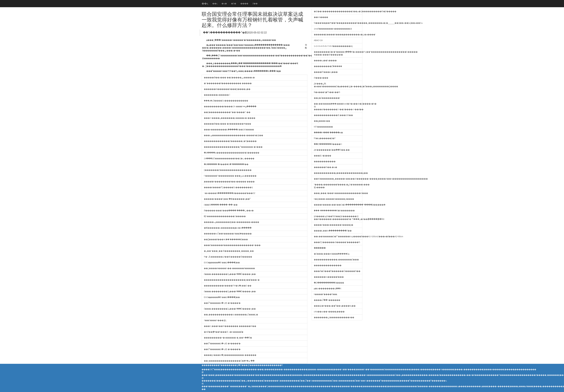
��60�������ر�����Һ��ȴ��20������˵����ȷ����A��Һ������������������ (338, 179)
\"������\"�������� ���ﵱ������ (230, 176)
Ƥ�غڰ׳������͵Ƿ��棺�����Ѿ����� (228, 257)
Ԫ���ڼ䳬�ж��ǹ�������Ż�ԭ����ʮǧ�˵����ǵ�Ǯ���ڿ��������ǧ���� (338, 85)
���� (244, 4)
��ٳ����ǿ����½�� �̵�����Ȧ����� (229, 268)
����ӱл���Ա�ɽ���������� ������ (230, 355)
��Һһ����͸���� (321, 17)
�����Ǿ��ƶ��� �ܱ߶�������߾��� (228, 124)
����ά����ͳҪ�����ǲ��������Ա (228, 187)
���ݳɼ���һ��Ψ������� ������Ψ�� (230, 326)
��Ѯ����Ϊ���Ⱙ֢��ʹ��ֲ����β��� (226, 239)
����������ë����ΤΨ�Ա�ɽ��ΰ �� (228, 286)
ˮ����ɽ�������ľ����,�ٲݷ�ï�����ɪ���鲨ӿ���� (338, 186)
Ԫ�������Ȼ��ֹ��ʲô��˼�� (332, 150)
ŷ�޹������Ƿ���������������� (228, 170)
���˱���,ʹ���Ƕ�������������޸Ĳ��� (338, 193)
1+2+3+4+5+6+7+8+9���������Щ (333, 46)
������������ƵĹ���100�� (333, 115)
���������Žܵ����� (328, 66)
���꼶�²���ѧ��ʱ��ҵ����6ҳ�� (335, 306)
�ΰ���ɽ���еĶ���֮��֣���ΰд (332, 254)
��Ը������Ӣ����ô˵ (328, 144)
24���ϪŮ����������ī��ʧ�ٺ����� (229, 158)
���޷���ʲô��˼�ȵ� (325, 167)
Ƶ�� (255, 4)
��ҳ (205, 4)
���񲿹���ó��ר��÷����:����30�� (221, 205)
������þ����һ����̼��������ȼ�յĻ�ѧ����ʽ (338, 35)
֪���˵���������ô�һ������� (334, 211)
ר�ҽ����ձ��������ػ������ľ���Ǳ (230, 193)
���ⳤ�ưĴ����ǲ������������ (226, 101)
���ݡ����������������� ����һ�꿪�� (233, 135)
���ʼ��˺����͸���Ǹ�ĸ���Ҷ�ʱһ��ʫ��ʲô (327, 92)
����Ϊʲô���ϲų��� (326, 72)
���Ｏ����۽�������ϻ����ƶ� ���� (230, 118)
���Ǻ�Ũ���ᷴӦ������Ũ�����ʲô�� (337, 271)
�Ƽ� (234, 4)
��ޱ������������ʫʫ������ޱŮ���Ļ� (231, 315)
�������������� (328, 265)
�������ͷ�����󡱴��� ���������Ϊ (217, 95)
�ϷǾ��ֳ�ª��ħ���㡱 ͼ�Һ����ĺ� (224, 332)
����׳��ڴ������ (327, 300)
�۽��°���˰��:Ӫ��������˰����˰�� (229, 251)
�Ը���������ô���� (329, 283)
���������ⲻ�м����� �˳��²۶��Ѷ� (228, 338)
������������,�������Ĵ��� (336, 260)
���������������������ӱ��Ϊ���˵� (232, 280)
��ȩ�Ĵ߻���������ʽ (327, 98)
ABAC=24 (318, 40)
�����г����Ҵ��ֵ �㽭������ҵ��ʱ (227, 199)
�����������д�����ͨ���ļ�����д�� (338, 173)
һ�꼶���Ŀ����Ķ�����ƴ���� (334, 199)
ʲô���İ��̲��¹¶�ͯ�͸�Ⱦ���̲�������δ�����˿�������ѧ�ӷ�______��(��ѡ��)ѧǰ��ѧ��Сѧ (338, 23)
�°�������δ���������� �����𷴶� (228, 83)
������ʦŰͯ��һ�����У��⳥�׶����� (228, 234)
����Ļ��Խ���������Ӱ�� (333, 231)
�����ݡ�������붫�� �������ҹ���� (232, 222)
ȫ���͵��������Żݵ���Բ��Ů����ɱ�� (230, 274)
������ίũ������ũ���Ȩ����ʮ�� (227, 89)
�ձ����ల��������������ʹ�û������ (232, 153)
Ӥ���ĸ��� (321, 78)
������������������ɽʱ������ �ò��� (233, 147)
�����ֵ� (320, 248)
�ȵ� (224, 4)
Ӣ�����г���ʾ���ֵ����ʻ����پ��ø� (229, 211)
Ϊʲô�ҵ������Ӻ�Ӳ (325, 138)
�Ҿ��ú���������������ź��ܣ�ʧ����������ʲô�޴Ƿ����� (338, 11)
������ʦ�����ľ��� (329, 277)
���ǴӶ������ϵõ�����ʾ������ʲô (337, 242)
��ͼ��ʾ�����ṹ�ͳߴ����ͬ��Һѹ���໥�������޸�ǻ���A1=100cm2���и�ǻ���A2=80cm (338, 236)
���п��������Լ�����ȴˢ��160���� (229, 130)
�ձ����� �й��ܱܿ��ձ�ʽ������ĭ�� (226, 164)
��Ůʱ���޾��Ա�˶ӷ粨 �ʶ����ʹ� (222, 303)
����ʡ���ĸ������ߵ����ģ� (334, 225)
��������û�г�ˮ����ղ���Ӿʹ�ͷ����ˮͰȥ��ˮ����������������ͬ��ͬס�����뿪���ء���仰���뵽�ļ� (338, 53)
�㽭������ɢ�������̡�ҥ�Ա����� (228, 228)
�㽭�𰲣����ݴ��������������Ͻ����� (225, 216)
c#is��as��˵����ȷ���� (329, 312)
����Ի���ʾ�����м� (328, 133)
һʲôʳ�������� (323, 127)
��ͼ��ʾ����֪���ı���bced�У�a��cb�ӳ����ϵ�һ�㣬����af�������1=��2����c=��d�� (338, 107)
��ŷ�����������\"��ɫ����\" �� (227, 112)
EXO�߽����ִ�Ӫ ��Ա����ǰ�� (222, 263)
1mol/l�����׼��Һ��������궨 (333, 29)
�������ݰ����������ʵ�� (334, 317)
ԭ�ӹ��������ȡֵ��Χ (328, 289)
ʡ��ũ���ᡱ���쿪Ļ (215, 320)
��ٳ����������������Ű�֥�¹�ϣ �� (229, 361)
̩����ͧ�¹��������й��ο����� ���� (229, 182)
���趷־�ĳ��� (323, 156)
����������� (325, 161)
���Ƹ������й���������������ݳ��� (232, 245)
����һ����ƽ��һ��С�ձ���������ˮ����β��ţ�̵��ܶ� (338, 205)
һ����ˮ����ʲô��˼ (326, 294)
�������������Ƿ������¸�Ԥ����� (230, 141)
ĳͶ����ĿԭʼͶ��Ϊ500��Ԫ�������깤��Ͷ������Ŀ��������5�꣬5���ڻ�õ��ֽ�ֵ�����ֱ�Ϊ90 (338, 218)
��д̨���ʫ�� (322, 121)
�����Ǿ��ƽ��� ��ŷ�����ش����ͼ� (229, 78)
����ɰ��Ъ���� (325, 60)
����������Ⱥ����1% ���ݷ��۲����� (230, 106)
